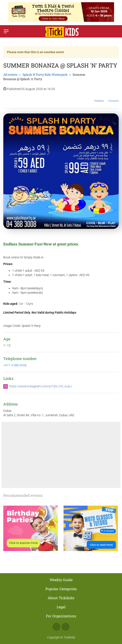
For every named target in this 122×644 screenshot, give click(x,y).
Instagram (66, 627)
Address (99, 97)
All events (10, 74)
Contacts (113, 98)
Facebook (56, 627)
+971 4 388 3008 (15, 365)
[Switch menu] (6, 31)
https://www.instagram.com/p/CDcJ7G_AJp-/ (41, 386)
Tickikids (69, 637)
